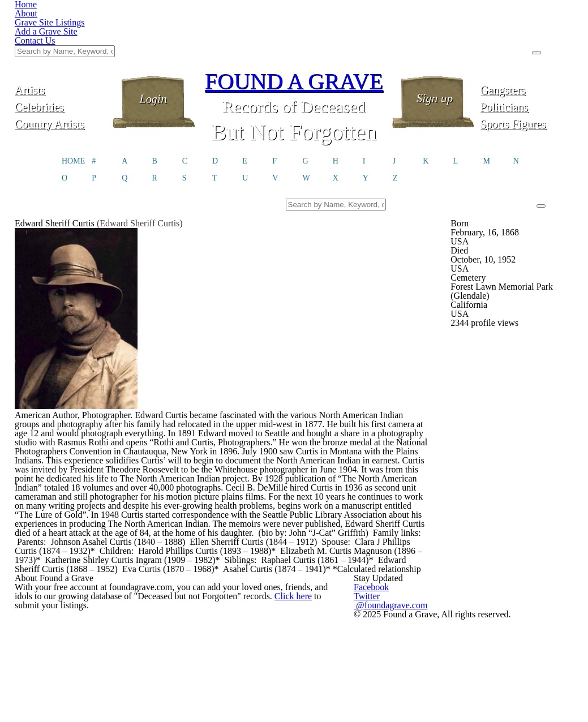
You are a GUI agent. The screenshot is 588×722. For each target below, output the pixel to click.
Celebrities (61, 50)
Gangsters (527, 33)
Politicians (527, 50)
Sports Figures (527, 66)
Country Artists (61, 66)
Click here (302, 692)
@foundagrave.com (451, 688)
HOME (73, 105)
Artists (61, 33)
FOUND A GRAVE (294, 24)
